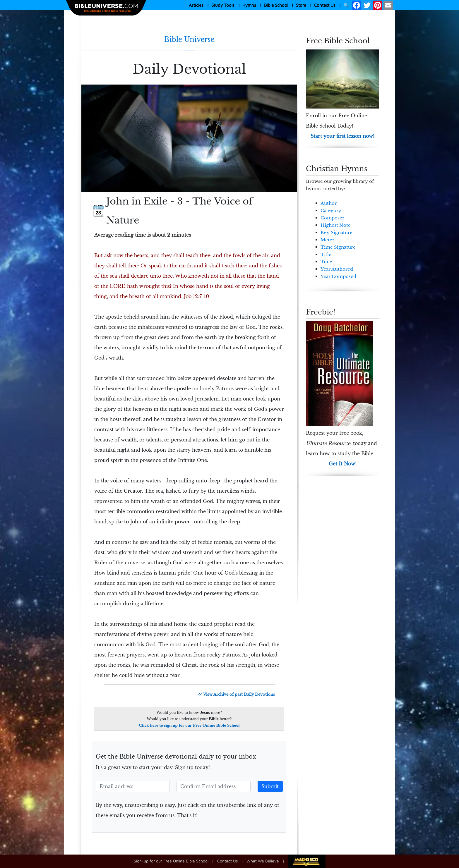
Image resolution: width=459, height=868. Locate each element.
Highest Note (336, 225)
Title (326, 254)
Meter (327, 240)
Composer (332, 218)
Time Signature (338, 247)
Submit (270, 786)
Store (301, 5)
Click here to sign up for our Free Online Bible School (189, 725)
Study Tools (223, 5)
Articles (196, 5)
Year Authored (337, 269)
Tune (326, 262)
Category (331, 210)
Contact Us (325, 5)
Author (329, 203)
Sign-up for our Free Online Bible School (171, 861)
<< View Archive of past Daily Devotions (236, 694)
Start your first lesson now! (342, 136)
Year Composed (338, 276)
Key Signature (336, 232)
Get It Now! (343, 464)
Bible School (276, 5)
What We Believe (263, 861)
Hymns (249, 5)
